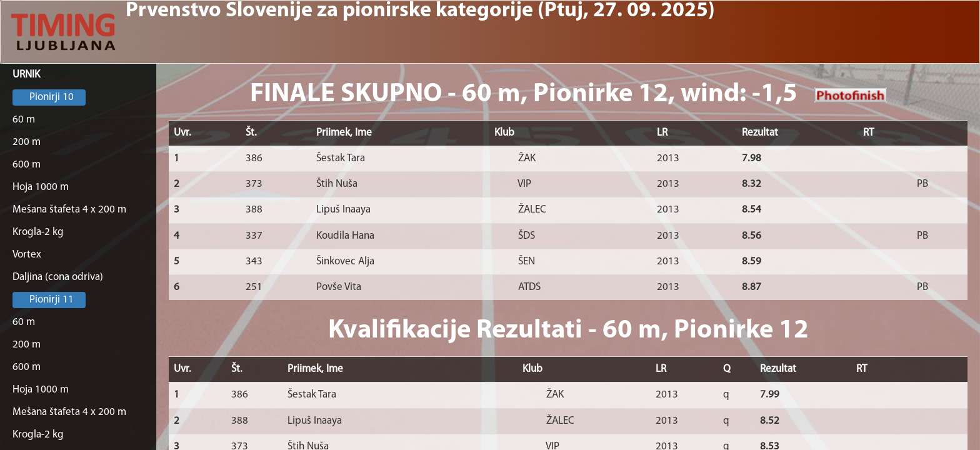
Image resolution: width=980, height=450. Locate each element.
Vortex (27, 255)
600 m (27, 165)
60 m (24, 120)
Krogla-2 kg (38, 232)
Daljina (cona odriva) (58, 277)
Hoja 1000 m (41, 187)
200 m (27, 142)
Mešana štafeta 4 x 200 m (69, 210)
